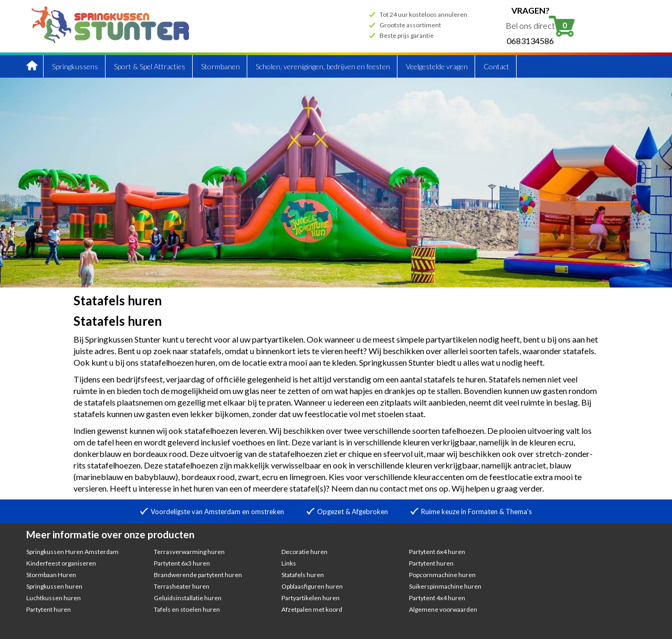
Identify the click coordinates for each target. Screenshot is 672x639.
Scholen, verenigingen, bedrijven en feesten (323, 66)
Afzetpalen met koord (312, 609)
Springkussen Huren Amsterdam (72, 552)
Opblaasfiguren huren (312, 586)
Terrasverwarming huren (189, 552)
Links (289, 563)
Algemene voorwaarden (443, 609)
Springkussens (75, 66)
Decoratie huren (304, 552)
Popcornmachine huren (442, 575)
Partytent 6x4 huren (437, 552)
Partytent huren (49, 609)
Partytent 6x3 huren (182, 563)
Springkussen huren (54, 586)
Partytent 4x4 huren (437, 598)
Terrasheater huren (182, 586)
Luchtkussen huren (54, 598)
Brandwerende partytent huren (198, 575)
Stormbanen (220, 66)
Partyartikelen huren (311, 598)
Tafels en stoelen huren (187, 609)
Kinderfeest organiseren (61, 563)
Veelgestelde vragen (437, 66)
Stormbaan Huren (51, 575)
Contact (496, 66)
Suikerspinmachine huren (445, 586)
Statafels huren (303, 575)
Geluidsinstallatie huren (188, 598)
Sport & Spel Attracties (150, 66)
